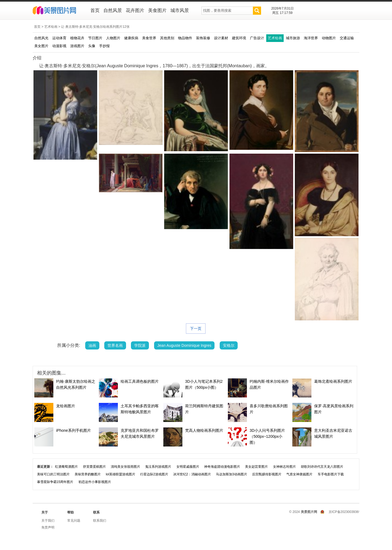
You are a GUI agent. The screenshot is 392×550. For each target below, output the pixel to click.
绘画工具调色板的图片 (140, 381)
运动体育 (59, 38)
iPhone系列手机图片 (73, 430)
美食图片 (157, 10)
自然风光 (41, 38)
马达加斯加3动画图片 (232, 474)
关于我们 (48, 521)
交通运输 (347, 38)
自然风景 (113, 10)
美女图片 (41, 46)
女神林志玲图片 (284, 467)
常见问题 (74, 521)
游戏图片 (77, 46)
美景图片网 (58, 11)
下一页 (196, 329)
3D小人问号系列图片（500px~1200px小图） (267, 436)
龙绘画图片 (66, 406)
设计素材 (221, 38)
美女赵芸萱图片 (256, 467)
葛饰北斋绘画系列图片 (333, 381)
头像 (92, 46)
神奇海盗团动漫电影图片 (222, 467)
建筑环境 (239, 38)
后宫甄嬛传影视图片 (267, 474)
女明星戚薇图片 (188, 467)
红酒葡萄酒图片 (66, 467)
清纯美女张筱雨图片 (125, 467)
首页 (95, 10)
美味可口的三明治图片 (53, 474)
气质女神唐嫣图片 (299, 474)
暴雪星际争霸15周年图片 (55, 482)
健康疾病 (131, 38)
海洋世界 (311, 38)
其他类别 (167, 38)
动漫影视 (59, 46)
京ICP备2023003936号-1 (347, 512)
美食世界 (149, 38)
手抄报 (104, 46)
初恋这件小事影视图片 (95, 482)
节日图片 (95, 38)
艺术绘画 (51, 27)
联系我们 (100, 521)
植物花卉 (77, 38)
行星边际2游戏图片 (154, 474)
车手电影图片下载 (331, 474)
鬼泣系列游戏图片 (158, 467)
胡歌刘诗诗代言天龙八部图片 (322, 467)
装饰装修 (203, 38)
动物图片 (329, 38)
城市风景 (180, 10)
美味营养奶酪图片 (88, 474)
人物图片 (113, 38)
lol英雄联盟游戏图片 (121, 474)
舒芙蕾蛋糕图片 (94, 467)
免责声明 (48, 527)
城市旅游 (293, 38)
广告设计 (257, 38)
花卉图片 (135, 10)
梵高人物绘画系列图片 (204, 430)
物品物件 (185, 38)
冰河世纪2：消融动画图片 (192, 474)
